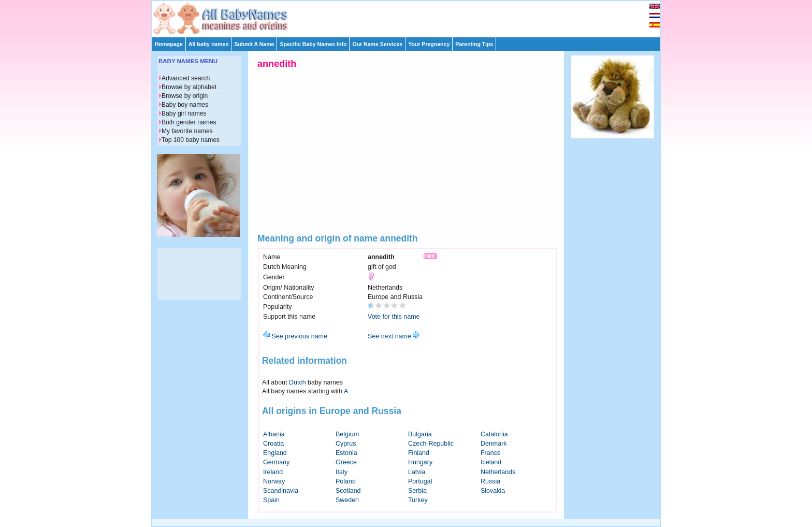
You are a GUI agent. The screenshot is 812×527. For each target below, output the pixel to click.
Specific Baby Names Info (313, 44)
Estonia (346, 453)
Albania (274, 434)
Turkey (418, 500)
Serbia (417, 491)
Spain (271, 500)
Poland (346, 481)
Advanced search (186, 78)
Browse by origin (185, 96)
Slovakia (493, 491)
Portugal (420, 481)
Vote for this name (394, 317)
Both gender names (189, 122)
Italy (342, 472)
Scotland (348, 491)
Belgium (347, 434)
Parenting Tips (474, 44)
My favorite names (187, 131)
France (491, 453)
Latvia (417, 472)
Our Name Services (377, 44)
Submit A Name (254, 44)
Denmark (494, 444)
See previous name (295, 336)
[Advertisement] (411, 17)
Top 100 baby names (191, 140)
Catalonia (494, 434)
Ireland (273, 472)
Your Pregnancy (429, 44)
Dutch (298, 382)
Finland (419, 453)
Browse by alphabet (189, 87)
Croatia (273, 444)
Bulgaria (420, 434)
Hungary (420, 462)
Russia (490, 481)
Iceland (491, 462)
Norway (274, 481)
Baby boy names (185, 105)
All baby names (208, 44)
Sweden (347, 500)
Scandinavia (281, 491)
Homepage (169, 44)
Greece (346, 462)
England (275, 453)
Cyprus (346, 444)
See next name (394, 336)
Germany (276, 462)
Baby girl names (184, 113)
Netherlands (498, 472)
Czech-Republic (431, 444)
